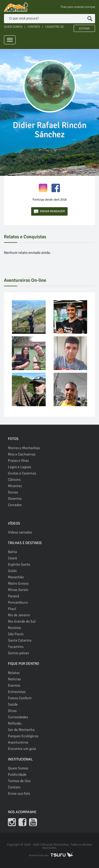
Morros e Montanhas (24, 448)
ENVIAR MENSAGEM (49, 212)
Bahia (12, 552)
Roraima (14, 628)
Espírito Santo (19, 564)
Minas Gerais (18, 590)
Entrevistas (17, 692)
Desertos (15, 499)
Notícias (14, 679)
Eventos (14, 685)
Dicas (12, 711)
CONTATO (34, 27)
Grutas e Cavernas (22, 473)
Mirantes (15, 486)
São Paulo (16, 634)
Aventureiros (18, 742)
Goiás (12, 571)
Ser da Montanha (21, 730)
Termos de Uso (19, 781)
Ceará (12, 558)
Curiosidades (18, 717)
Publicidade (17, 775)
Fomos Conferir (20, 698)
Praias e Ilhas (18, 461)
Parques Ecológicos (23, 736)
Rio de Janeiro (19, 615)
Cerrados (15, 505)
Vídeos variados (20, 532)
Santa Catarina (20, 640)
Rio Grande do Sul (22, 621)
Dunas (13, 492)
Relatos (14, 673)
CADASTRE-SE (55, 27)
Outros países (18, 653)
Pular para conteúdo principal (78, 7)
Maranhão (16, 577)
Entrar (84, 29)
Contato (14, 787)
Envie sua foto (19, 794)
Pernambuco (18, 602)
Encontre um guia (22, 749)
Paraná (13, 596)
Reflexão (15, 723)
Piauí (12, 609)
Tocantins (16, 647)
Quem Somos (18, 768)
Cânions (14, 480)
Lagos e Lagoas (20, 467)
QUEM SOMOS (13, 27)
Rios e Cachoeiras (22, 454)
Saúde (13, 704)
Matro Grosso (18, 583)
